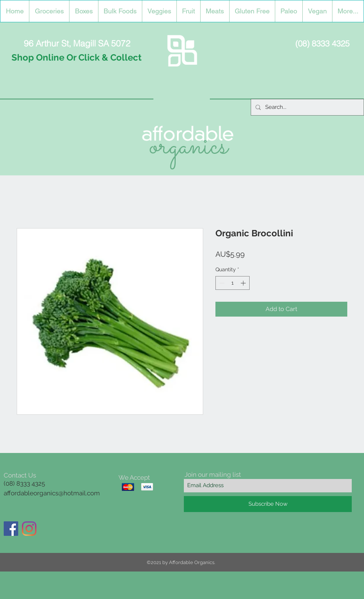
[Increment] (244, 283)
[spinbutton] (233, 283)
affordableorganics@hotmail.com (52, 493)
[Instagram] (29, 529)
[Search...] (307, 107)
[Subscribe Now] (268, 504)
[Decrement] (221, 283)
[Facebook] (11, 529)
